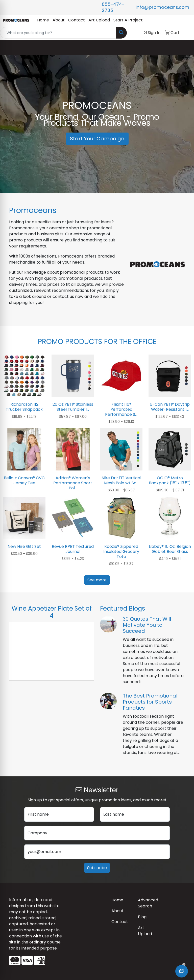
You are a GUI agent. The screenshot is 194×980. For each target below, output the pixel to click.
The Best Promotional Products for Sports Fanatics (150, 702)
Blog (142, 917)
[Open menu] (184, 47)
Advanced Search (148, 903)
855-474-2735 (113, 7)
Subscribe (97, 868)
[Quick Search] (58, 33)
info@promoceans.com (162, 7)
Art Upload (99, 20)
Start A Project (128, 20)
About (59, 20)
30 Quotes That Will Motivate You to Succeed (147, 625)
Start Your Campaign (97, 139)
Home (43, 20)
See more (97, 580)
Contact (77, 20)
